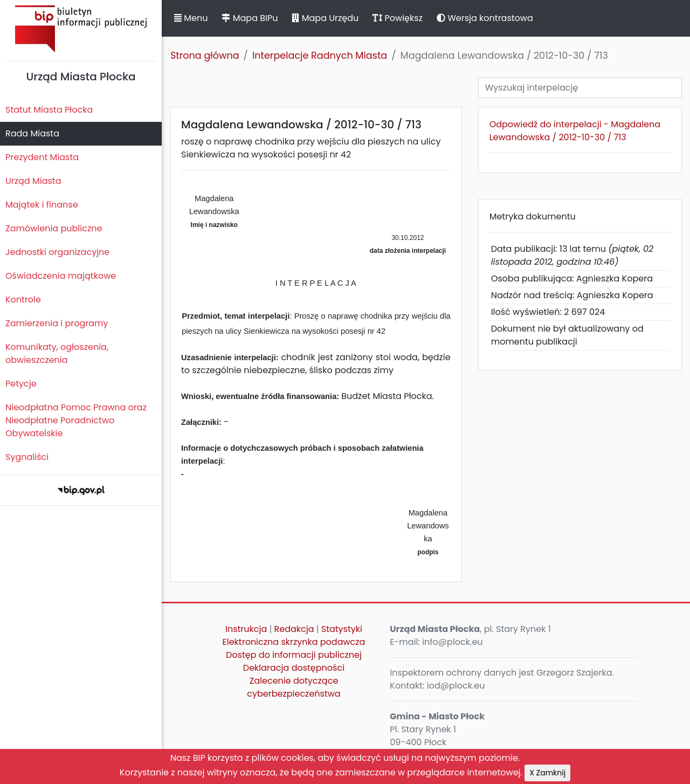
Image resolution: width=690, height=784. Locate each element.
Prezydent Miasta (42, 157)
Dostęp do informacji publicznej (294, 655)
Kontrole (23, 300)
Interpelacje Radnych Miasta (320, 56)
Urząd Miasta (33, 181)
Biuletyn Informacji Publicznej (81, 29)
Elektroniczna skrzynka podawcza (294, 642)
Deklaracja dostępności (294, 668)
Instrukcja (246, 629)
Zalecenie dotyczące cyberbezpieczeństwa (294, 687)
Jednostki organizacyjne (57, 252)
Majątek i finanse (42, 205)
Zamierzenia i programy (57, 323)
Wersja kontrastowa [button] (485, 18)
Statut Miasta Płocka (49, 110)
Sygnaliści (27, 457)
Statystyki (342, 629)
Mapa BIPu (250, 18)
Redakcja (294, 629)
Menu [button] (191, 18)
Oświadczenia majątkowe (61, 276)
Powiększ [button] (398, 18)
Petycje (21, 384)
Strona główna (205, 56)
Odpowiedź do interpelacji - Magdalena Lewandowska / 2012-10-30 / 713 (575, 131)
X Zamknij (547, 773)
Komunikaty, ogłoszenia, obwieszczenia (57, 353)
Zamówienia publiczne (54, 228)
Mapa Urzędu (325, 18)
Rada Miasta (32, 133)
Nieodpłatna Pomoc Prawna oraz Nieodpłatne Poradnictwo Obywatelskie (76, 420)
